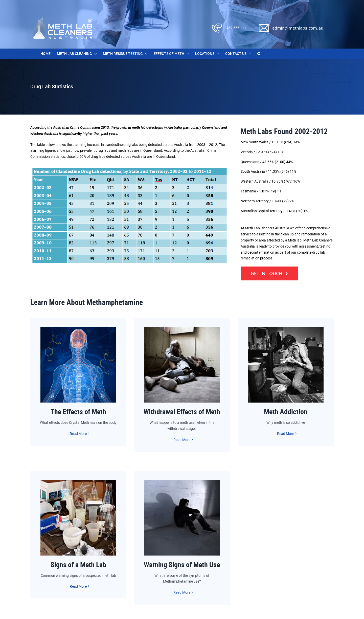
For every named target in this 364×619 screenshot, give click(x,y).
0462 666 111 (235, 28)
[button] (259, 54)
